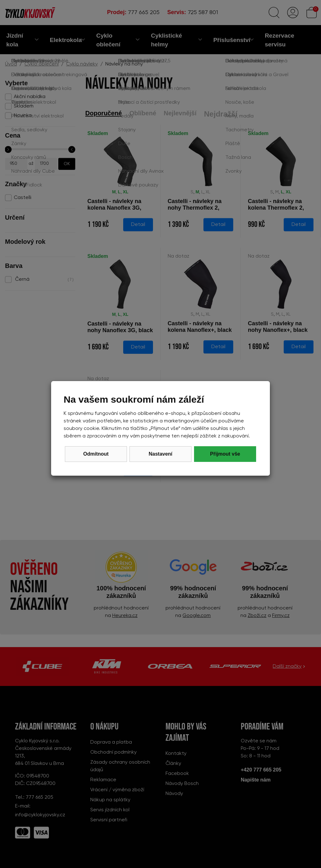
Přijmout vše (225, 454)
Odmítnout (96, 454)
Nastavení (160, 454)
